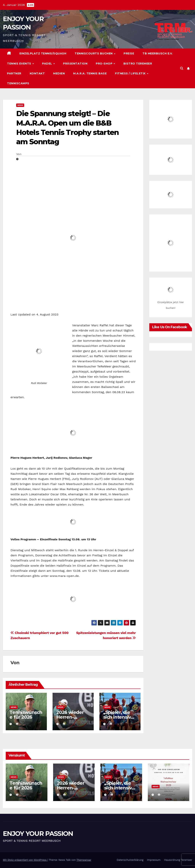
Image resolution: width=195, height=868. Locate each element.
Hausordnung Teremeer (178, 860)
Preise (129, 53)
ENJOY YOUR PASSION (38, 834)
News (20, 105)
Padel (48, 64)
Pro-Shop (105, 64)
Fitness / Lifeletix (131, 73)
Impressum (154, 860)
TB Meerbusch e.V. (158, 53)
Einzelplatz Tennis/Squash (43, 53)
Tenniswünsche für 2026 (26, 715)
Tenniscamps (18, 83)
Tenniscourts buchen (94, 53)
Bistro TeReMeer (138, 64)
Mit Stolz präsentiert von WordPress (25, 860)
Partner (14, 73)
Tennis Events (20, 64)
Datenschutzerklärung (130, 860)
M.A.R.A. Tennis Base (90, 73)
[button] (182, 68)
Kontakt (37, 73)
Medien (59, 73)
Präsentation (75, 64)
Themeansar (84, 860)
